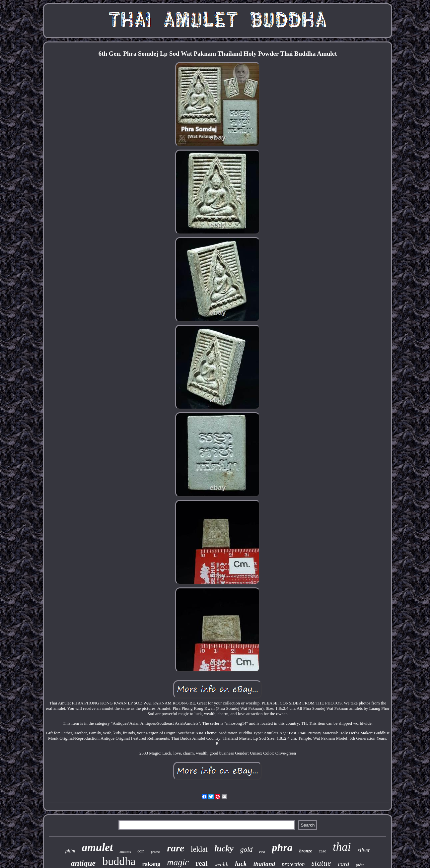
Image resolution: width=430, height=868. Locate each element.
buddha (119, 861)
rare (176, 848)
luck (241, 864)
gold (246, 849)
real (201, 863)
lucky (224, 849)
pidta (360, 865)
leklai (199, 849)
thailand (264, 864)
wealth (221, 865)
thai (342, 847)
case (322, 851)
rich (262, 852)
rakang (151, 864)
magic (178, 862)
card (343, 864)
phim (70, 851)
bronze (306, 851)
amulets (125, 852)
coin (141, 851)
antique (83, 863)
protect (156, 852)
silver (364, 850)
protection (293, 864)
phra (282, 847)
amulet (98, 847)
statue (322, 863)
